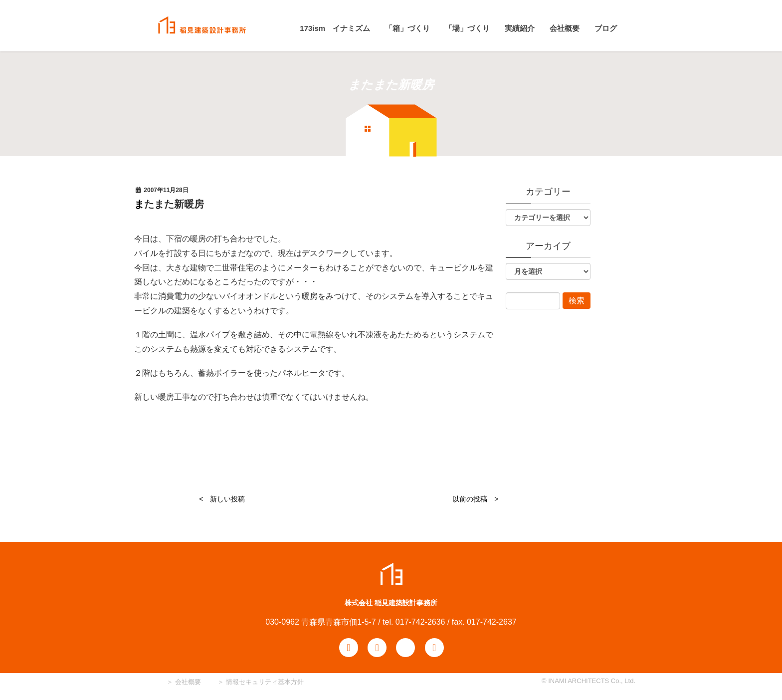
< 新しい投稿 (222, 499)
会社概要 (187, 682)
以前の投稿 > (475, 499)
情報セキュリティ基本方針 (265, 682)
